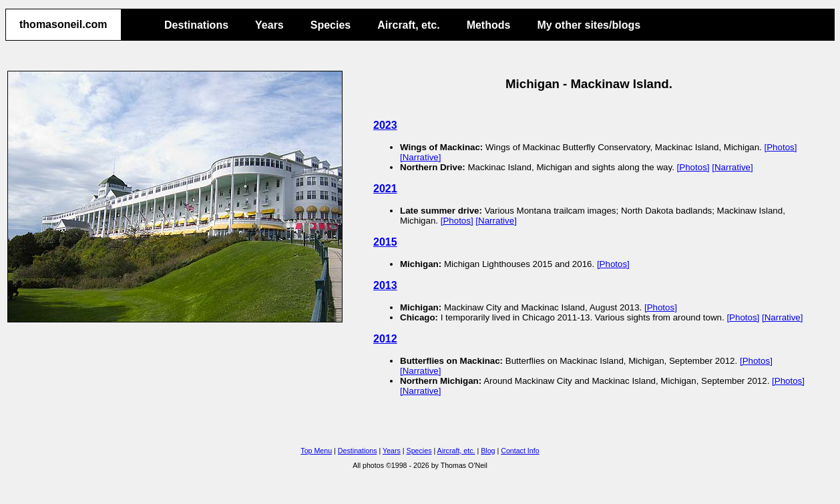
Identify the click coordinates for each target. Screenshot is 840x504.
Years (269, 25)
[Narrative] (420, 157)
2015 (385, 242)
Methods (489, 25)
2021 (385, 189)
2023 (385, 125)
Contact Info (520, 451)
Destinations (196, 25)
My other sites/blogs (589, 25)
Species (331, 25)
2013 (385, 285)
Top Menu (316, 451)
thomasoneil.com (63, 24)
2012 (385, 339)
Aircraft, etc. (408, 25)
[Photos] (781, 147)
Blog (488, 451)
